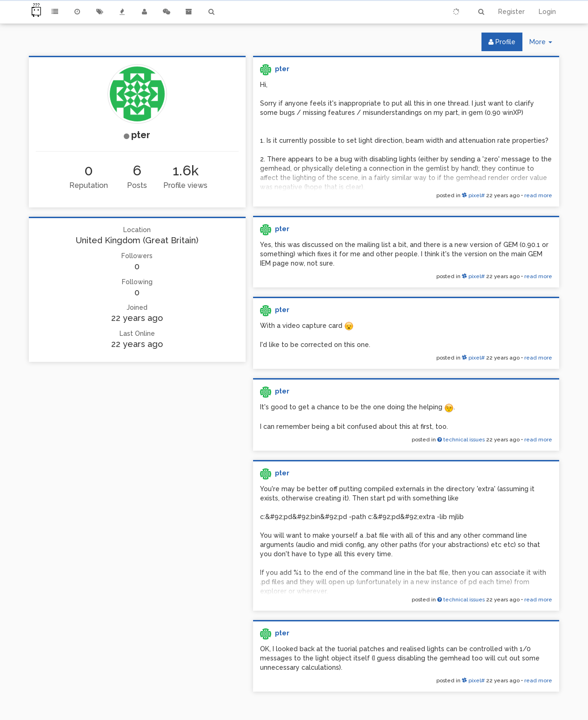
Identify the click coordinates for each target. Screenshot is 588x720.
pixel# (473, 195)
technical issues (461, 440)
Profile (502, 42)
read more (538, 195)
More (544, 44)
